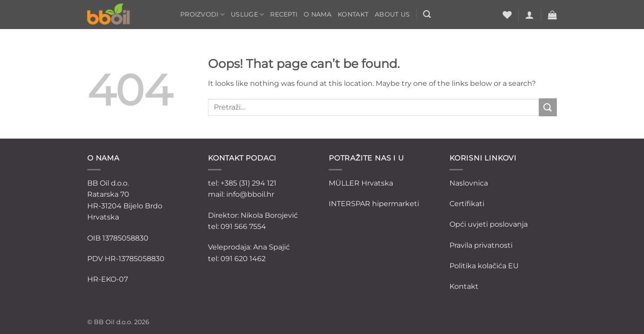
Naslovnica (469, 183)
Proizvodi (202, 15)
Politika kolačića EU (484, 266)
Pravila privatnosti (481, 245)
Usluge (247, 15)
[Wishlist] (507, 15)
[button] (530, 15)
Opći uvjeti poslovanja (489, 224)
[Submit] (548, 107)
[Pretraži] (427, 15)
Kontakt (353, 14)
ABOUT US (392, 14)
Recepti (284, 14)
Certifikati (467, 204)
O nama (318, 14)
